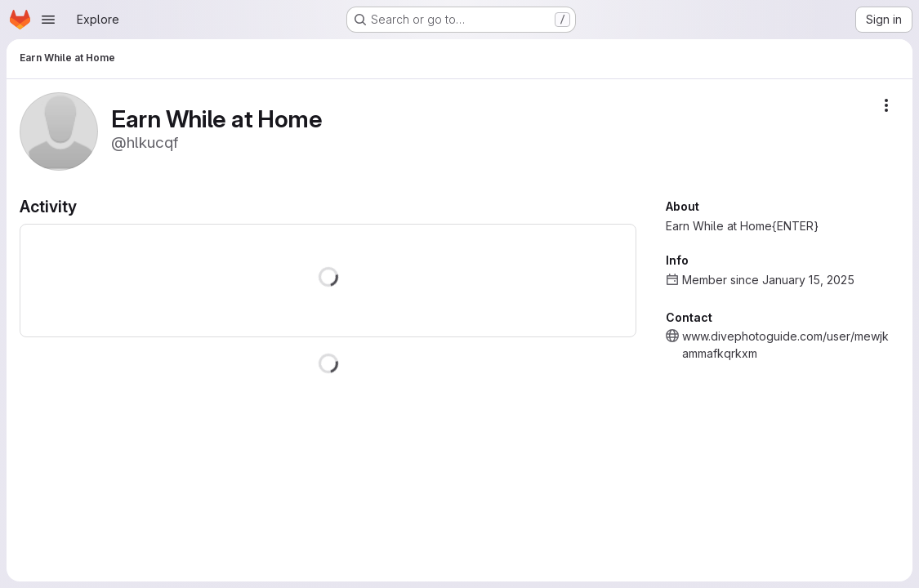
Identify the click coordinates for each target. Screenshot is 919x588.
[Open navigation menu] (48, 20)
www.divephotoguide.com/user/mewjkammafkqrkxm (785, 345)
